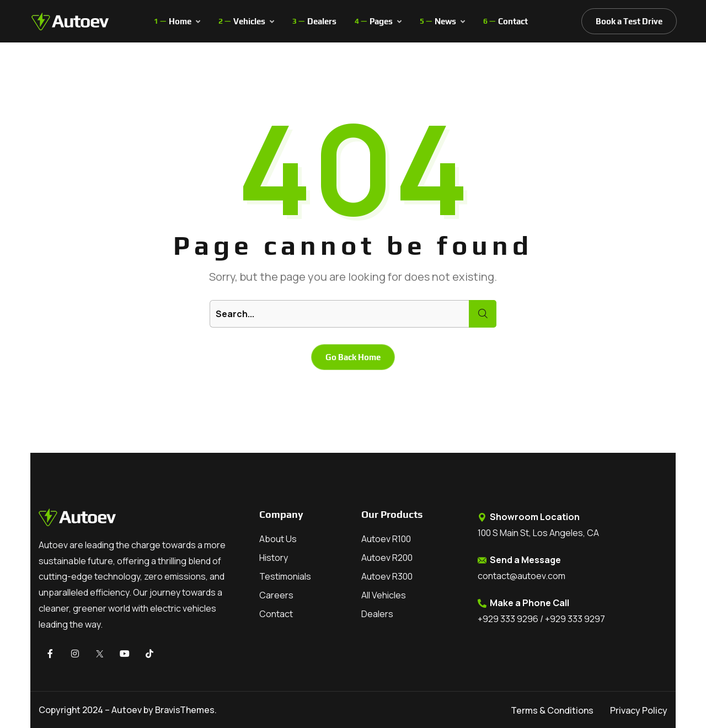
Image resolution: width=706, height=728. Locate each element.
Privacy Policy (639, 710)
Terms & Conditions (552, 710)
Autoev (127, 710)
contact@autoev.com (522, 576)
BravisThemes (185, 710)
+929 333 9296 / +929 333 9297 (541, 619)
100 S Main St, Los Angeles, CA (538, 533)
